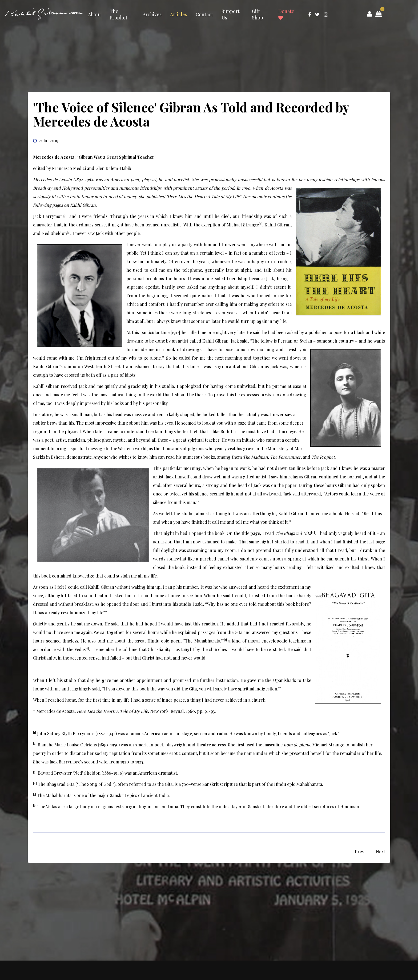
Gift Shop (258, 14)
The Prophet (118, 14)
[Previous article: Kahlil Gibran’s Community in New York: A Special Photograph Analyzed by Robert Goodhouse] (359, 851)
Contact (204, 14)
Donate (286, 14)
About (95, 14)
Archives (152, 14)
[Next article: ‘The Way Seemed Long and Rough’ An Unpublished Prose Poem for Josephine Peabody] (380, 851)
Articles (179, 14)
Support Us (231, 14)
